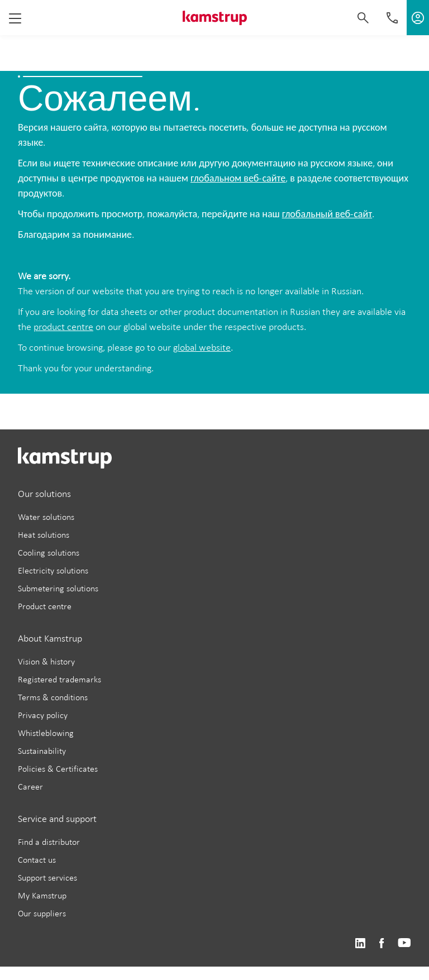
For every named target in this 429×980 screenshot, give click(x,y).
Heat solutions (44, 535)
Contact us (37, 860)
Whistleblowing (46, 733)
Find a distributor (49, 842)
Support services (47, 878)
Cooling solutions (49, 553)
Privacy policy (43, 715)
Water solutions (46, 517)
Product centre (45, 606)
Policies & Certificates (58, 769)
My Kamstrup (42, 895)
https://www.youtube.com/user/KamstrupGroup (404, 943)
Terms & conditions (53, 697)
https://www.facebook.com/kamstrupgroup (382, 943)
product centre (63, 327)
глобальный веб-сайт (327, 214)
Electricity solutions (53, 570)
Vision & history (46, 661)
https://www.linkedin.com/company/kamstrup (360, 943)
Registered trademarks (59, 679)
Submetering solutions (58, 588)
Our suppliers (42, 913)
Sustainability (42, 751)
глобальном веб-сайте (238, 178)
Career (30, 787)
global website (202, 347)
